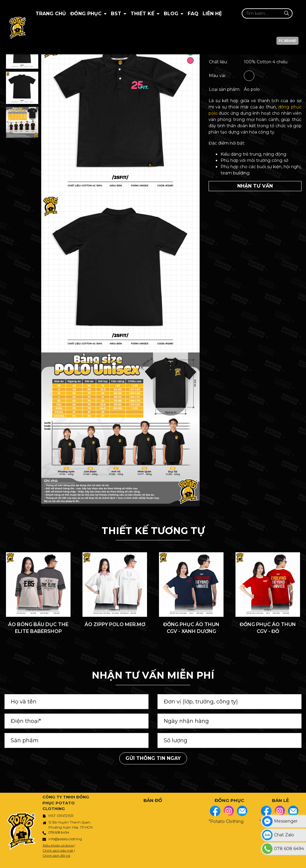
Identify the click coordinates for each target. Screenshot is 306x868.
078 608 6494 (59, 832)
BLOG (172, 14)
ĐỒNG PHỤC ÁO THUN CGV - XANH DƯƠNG (191, 628)
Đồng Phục (87, 14)
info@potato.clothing (65, 839)
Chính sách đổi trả (56, 856)
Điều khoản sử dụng (58, 845)
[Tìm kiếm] (286, 13)
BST (117, 14)
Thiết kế (143, 14)
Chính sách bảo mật (58, 851)
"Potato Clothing (226, 821)
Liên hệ (212, 14)
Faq (193, 14)
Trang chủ (51, 14)
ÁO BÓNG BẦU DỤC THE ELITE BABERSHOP (38, 628)
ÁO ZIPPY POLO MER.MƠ (115, 624)
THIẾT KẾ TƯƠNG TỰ (153, 531)
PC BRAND (287, 41)
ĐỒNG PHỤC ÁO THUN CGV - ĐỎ (268, 628)
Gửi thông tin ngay (153, 758)
